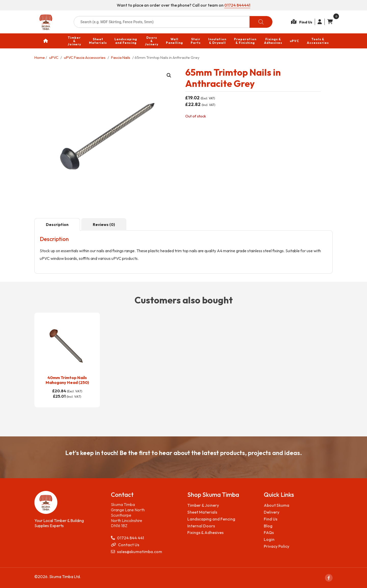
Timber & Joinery (203, 505)
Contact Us (125, 545)
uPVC (54, 57)
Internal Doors (201, 526)
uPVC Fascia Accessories (85, 57)
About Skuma (277, 505)
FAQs (269, 532)
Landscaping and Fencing (211, 519)
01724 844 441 (127, 538)
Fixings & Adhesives (205, 532)
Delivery (272, 512)
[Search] (261, 22)
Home (40, 57)
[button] (169, 75)
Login (269, 539)
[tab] (57, 224)
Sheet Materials (202, 512)
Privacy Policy (277, 546)
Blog (268, 526)
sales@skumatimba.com (136, 552)
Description (57, 225)
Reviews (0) (104, 225)
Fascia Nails (121, 57)
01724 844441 (237, 5)
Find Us (271, 519)
